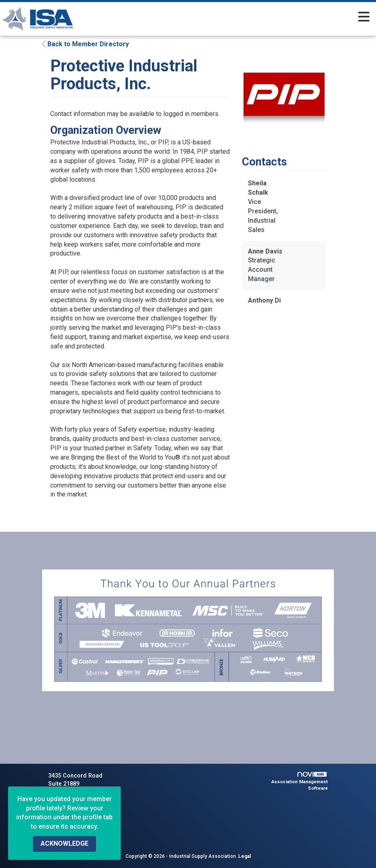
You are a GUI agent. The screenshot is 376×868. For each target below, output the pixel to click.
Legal (245, 856)
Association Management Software (300, 782)
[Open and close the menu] (240, 17)
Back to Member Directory (85, 44)
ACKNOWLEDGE (64, 843)
